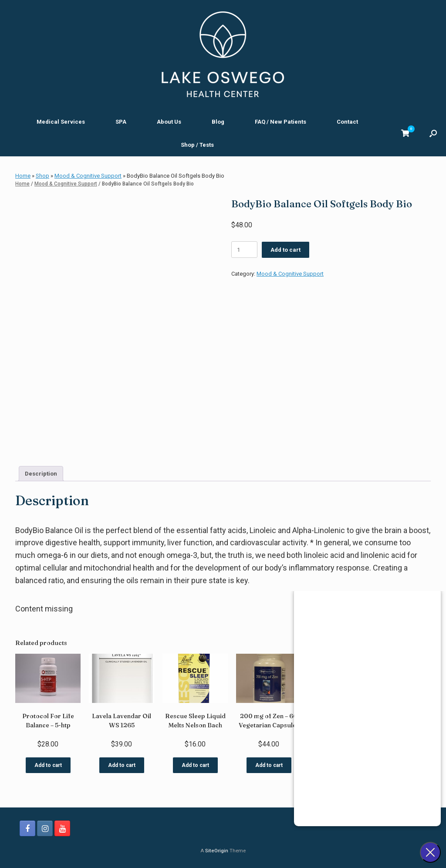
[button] (433, 133)
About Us (169, 122)
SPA (121, 122)
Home (23, 176)
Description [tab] (41, 474)
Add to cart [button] (48, 765)
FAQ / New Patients (280, 122)
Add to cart (286, 250)
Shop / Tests (197, 145)
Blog (218, 122)
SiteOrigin (217, 851)
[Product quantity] (244, 250)
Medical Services (61, 122)
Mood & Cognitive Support (88, 176)
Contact (347, 122)
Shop (42, 176)
